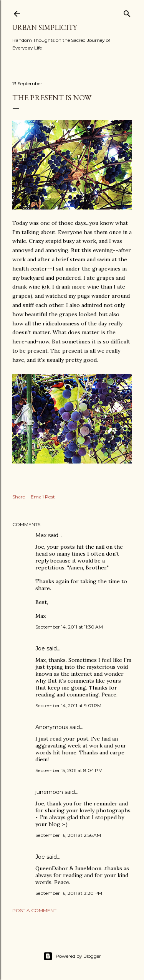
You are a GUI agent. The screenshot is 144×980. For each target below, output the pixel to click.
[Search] (127, 12)
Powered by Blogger (72, 956)
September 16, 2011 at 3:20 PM (69, 893)
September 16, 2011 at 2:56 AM (68, 835)
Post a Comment (34, 910)
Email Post (43, 497)
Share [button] (19, 497)
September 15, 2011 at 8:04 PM (69, 770)
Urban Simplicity (45, 27)
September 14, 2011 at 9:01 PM (68, 705)
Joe (40, 648)
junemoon (49, 792)
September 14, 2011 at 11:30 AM (69, 627)
